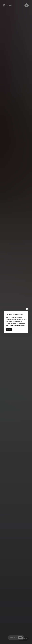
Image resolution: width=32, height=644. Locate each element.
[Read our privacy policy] (22, 326)
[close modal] (27, 309)
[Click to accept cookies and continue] (9, 330)
